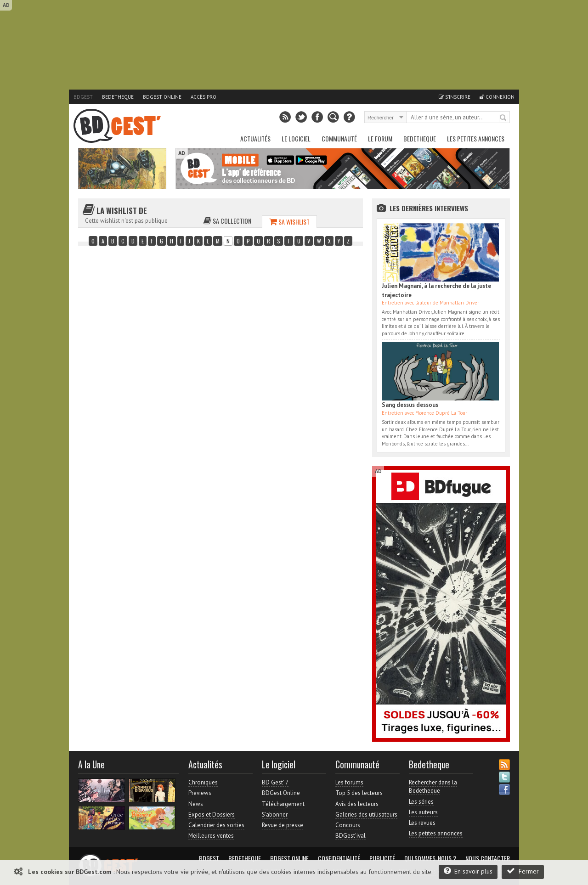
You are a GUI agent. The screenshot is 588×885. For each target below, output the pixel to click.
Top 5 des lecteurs (359, 793)
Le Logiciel (296, 138)
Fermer (523, 871)
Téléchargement (283, 804)
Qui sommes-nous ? (430, 858)
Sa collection (227, 221)
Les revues (422, 823)
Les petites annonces (476, 138)
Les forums (349, 782)
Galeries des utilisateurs (366, 815)
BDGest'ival (351, 836)
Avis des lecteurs (357, 804)
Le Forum (380, 138)
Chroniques (203, 782)
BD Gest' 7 (275, 782)
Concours (348, 825)
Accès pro (204, 97)
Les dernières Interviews (429, 208)
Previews (200, 793)
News (196, 804)
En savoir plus (468, 871)
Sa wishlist (289, 222)
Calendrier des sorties (216, 825)
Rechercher (503, 118)
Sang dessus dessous (410, 405)
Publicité (382, 858)
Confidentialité (339, 858)
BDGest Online (162, 97)
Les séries (421, 802)
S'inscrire (455, 97)
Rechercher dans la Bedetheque (433, 786)
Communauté (339, 138)
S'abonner (275, 815)
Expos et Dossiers (212, 815)
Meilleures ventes (211, 836)
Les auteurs (423, 812)
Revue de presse (283, 825)
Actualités (255, 138)
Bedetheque (118, 97)
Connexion (497, 97)
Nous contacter (488, 858)
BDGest (83, 97)
